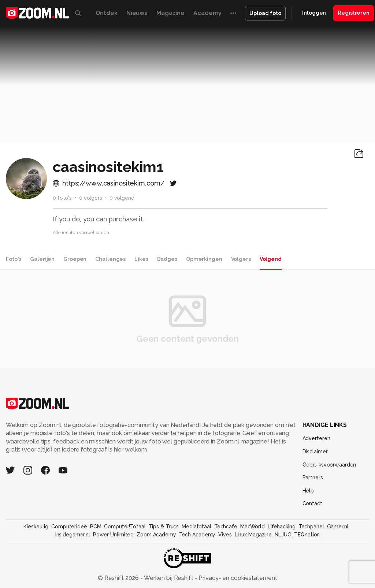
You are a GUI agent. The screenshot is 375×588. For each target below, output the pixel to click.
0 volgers (91, 198)
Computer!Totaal (125, 527)
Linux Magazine (253, 535)
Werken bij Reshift (169, 578)
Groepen (75, 259)
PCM (96, 527)
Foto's (14, 259)
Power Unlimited (113, 535)
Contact (312, 503)
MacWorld (253, 527)
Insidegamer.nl (73, 535)
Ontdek (107, 13)
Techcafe (226, 527)
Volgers (241, 259)
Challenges (110, 259)
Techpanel (311, 527)
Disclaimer (315, 452)
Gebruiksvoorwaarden (329, 465)
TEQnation (307, 535)
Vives (225, 535)
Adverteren (316, 438)
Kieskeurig (36, 527)
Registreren (354, 13)
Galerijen (42, 259)
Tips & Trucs (164, 527)
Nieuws (137, 13)
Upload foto (265, 13)
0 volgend (122, 198)
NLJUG (283, 535)
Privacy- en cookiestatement (237, 578)
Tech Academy (197, 535)
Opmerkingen (204, 259)
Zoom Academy (156, 535)
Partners (313, 477)
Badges (167, 259)
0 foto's (62, 198)
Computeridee (69, 527)
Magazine (170, 13)
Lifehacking (282, 527)
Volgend (271, 259)
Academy (207, 13)
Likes (141, 259)
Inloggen (314, 13)
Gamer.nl (338, 527)
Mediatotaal (196, 527)
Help (308, 491)
